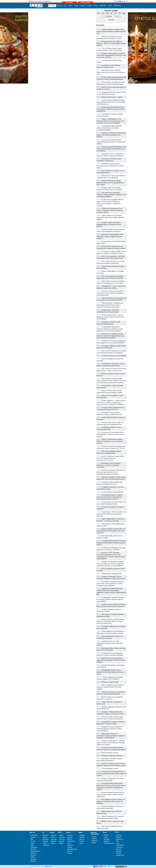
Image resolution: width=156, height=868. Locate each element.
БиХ (32, 839)
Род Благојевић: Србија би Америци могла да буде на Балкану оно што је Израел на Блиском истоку (111, 102)
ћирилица (47, 1)
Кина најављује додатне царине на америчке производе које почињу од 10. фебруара (111, 801)
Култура (33, 849)
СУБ (120, 13)
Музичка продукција (95, 833)
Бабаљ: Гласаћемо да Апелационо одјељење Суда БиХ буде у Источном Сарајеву (110, 687)
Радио (77, 6)
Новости (46, 835)
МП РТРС (103, 6)
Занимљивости (36, 851)
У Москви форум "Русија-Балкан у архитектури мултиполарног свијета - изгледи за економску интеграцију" (110, 305)
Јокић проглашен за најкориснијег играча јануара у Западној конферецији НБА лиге (111, 31)
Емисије (45, 841)
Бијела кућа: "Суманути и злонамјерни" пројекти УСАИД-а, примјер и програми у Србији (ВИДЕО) (111, 736)
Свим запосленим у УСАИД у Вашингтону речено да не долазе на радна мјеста (111, 72)
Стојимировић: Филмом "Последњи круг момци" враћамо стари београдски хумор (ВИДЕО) (111, 599)
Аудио (89, 6)
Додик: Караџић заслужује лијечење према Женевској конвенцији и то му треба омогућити (111, 531)
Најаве (45, 843)
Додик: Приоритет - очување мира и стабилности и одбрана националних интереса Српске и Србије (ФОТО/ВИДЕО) (111, 402)
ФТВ (109, 866)
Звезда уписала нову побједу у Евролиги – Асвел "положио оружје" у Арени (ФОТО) (111, 43)
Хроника (33, 855)
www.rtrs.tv (48, 867)
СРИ (107, 13)
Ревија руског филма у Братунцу (112, 756)
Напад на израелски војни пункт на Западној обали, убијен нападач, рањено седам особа (110, 794)
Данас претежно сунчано (110, 753)
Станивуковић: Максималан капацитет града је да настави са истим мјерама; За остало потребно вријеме (110, 329)
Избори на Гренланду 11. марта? (112, 97)
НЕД (124, 13)
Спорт (96, 6)
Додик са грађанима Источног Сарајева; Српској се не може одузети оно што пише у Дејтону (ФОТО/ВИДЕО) (110, 121)
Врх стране (121, 867)
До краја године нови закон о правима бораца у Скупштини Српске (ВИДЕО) (109, 224)
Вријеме (33, 861)
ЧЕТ (112, 13)
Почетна (52, 6)
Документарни (72, 849)
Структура (119, 847)
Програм (46, 839)
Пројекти (119, 851)
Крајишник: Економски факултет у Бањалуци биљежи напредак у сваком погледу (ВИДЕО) (110, 729)
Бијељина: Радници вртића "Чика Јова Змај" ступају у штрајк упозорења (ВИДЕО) (110, 236)
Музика (82, 841)
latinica (41, 1)
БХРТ (105, 866)
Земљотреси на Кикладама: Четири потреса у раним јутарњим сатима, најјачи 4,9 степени (111, 774)
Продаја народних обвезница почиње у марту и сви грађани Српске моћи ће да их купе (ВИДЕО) (111, 149)
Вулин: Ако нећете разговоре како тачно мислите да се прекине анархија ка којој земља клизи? (110, 293)
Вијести (60, 6)
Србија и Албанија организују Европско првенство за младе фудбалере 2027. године (110, 183)
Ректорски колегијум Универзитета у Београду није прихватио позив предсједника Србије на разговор (111, 472)
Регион (33, 841)
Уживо (45, 837)
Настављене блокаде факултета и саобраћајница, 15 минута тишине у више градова (110, 434)
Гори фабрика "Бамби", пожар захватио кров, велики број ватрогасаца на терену (111, 672)
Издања (94, 841)
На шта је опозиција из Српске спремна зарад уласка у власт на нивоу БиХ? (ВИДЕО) (111, 142)
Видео (83, 6)
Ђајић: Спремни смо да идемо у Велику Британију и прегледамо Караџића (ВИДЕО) (110, 217)
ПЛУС (70, 6)
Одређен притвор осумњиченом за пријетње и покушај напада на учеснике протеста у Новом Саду (111, 621)
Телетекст (46, 845)
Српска (106, 835)
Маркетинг (120, 839)
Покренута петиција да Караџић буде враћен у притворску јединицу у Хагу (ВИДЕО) (111, 135)
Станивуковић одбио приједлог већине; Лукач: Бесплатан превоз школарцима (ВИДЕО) (109, 128)
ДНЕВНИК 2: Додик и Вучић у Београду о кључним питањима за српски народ (110, 166)
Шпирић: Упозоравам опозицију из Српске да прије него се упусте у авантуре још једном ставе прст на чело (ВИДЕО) (110, 564)
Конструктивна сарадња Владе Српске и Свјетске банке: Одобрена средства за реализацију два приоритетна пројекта (111, 381)
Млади (69, 853)
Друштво (34, 853)
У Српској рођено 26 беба (110, 769)
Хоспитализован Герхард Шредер (113, 492)
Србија (33, 857)
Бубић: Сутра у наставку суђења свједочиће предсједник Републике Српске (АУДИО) (111, 660)
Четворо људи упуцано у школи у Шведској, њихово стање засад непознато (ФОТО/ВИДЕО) (111, 317)
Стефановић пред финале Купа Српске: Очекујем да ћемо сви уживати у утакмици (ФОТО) (110, 210)
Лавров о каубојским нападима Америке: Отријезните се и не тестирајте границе (110, 441)
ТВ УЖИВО (70, 2)
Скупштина (71, 841)
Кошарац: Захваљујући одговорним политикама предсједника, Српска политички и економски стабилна (111, 55)
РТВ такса (118, 6)
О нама (94, 837)
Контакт (119, 849)
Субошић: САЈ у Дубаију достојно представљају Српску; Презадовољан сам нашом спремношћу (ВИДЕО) (110, 336)
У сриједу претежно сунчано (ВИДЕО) (114, 356)
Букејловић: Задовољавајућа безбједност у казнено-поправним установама (108, 465)
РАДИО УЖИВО (85, 2)
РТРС (110, 6)
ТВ (65, 6)
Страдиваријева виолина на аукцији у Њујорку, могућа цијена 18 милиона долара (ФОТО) (111, 543)
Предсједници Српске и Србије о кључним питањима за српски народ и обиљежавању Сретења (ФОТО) (110, 497)
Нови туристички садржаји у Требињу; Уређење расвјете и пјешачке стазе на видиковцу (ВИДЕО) (111, 195)
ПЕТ (115, 13)
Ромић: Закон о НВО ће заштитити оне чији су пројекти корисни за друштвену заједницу (111, 514)
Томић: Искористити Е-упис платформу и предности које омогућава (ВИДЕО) (110, 643)
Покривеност (120, 845)
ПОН (98, 13)
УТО (103, 13)
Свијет (33, 843)
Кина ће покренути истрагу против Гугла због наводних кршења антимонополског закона (110, 458)
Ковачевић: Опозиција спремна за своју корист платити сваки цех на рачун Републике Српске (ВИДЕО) (110, 584)
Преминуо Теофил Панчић (110, 682)
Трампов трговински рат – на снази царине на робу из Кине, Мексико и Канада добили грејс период (111, 743)
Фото (105, 832)
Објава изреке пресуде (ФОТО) (112, 574)
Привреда (34, 847)
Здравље (34, 859)
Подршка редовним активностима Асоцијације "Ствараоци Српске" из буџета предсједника (111, 109)
